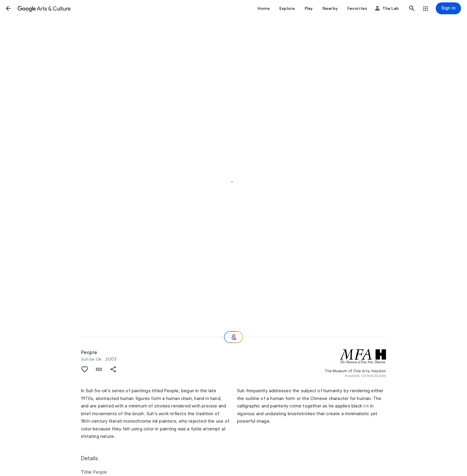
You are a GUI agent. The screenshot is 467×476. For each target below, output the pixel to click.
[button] (8, 8)
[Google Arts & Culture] (44, 8)
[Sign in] (448, 8)
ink (366, 406)
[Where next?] (233, 337)
